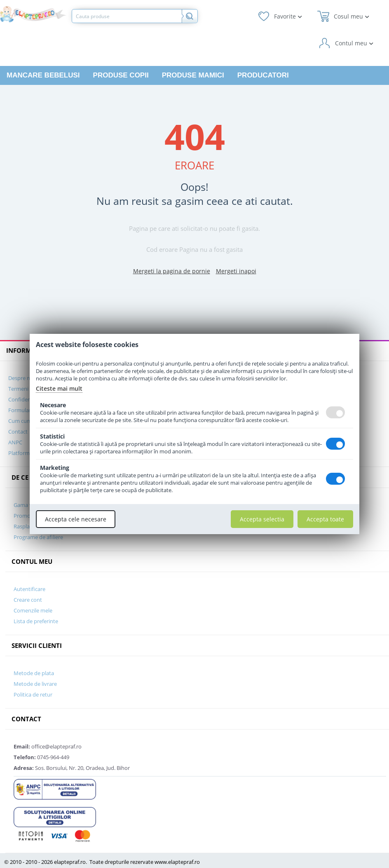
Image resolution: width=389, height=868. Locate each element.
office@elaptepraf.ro (48, 746)
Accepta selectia (262, 519)
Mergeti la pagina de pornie (172, 271)
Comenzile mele (33, 610)
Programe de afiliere (38, 537)
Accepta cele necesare (76, 519)
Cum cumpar (24, 421)
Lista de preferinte (36, 621)
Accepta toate (325, 519)
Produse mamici (193, 75)
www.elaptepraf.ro (177, 862)
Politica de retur (33, 694)
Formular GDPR (27, 410)
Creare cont (28, 600)
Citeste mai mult (59, 388)
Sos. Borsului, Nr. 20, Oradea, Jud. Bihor (72, 768)
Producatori (263, 75)
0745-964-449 (41, 757)
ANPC (15, 442)
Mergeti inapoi (236, 271)
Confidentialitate (29, 399)
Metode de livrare (35, 684)
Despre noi (21, 378)
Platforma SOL (26, 453)
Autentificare (29, 589)
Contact (18, 432)
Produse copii (121, 75)
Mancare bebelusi (43, 75)
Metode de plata (34, 673)
